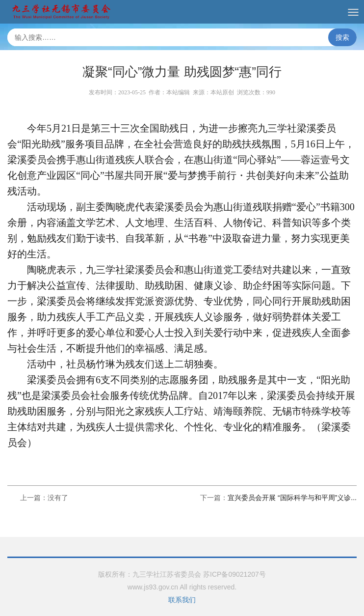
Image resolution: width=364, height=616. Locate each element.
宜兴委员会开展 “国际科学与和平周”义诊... (292, 498)
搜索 (342, 37)
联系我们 (182, 600)
